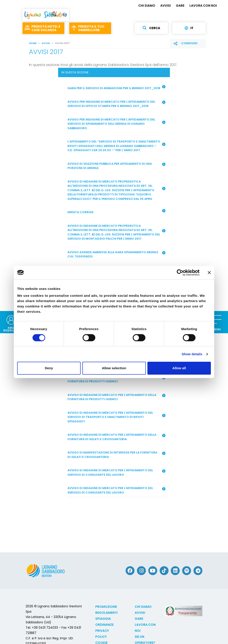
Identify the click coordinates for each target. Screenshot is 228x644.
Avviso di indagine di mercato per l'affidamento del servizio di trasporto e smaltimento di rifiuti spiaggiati (116, 417)
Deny (49, 368)
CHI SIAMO (147, 6)
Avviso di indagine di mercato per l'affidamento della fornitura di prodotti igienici (116, 397)
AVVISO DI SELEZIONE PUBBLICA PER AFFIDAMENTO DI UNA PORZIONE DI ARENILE (116, 166)
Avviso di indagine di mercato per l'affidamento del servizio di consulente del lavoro (116, 472)
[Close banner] (209, 273)
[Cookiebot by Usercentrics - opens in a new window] (180, 273)
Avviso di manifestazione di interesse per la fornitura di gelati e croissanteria (116, 455)
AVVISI (166, 6)
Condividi (189, 43)
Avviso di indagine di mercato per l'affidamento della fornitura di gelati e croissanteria (116, 437)
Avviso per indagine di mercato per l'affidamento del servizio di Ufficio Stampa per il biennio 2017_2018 (116, 104)
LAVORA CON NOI (203, 6)
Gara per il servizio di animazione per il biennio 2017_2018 (116, 88)
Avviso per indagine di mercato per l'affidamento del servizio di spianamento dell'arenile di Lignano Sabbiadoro (116, 124)
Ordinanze (104, 625)
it (189, 28)
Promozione (106, 607)
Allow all (179, 368)
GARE (180, 6)
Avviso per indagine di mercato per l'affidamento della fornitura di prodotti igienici (116, 379)
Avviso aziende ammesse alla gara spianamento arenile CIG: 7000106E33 (116, 254)
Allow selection (114, 368)
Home (33, 43)
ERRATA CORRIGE (116, 212)
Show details (192, 354)
